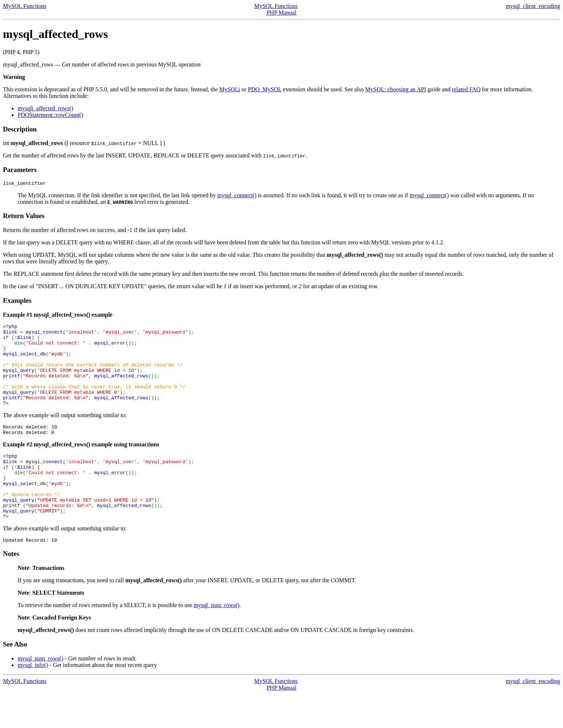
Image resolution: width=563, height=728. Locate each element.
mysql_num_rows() (216, 639)
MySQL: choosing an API (396, 89)
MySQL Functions (25, 6)
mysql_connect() (237, 196)
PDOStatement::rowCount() (50, 115)
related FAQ (466, 89)
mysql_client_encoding (533, 6)
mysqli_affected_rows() (45, 108)
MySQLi (230, 89)
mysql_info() (33, 699)
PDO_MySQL (265, 89)
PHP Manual (282, 13)
